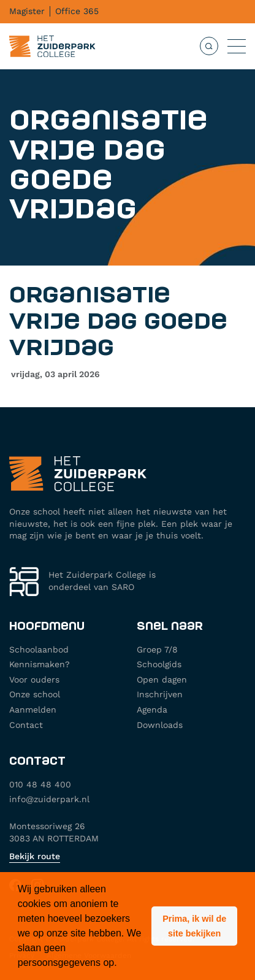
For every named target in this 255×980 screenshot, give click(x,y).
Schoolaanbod (39, 649)
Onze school (35, 694)
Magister (27, 11)
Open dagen (162, 679)
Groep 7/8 (157, 649)
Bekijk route (35, 856)
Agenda (152, 710)
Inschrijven (160, 694)
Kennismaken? (40, 664)
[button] (194, 926)
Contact (26, 725)
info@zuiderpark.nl (49, 799)
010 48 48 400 (40, 784)
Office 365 (77, 11)
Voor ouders (34, 679)
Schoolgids (159, 664)
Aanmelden (33, 710)
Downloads (160, 725)
